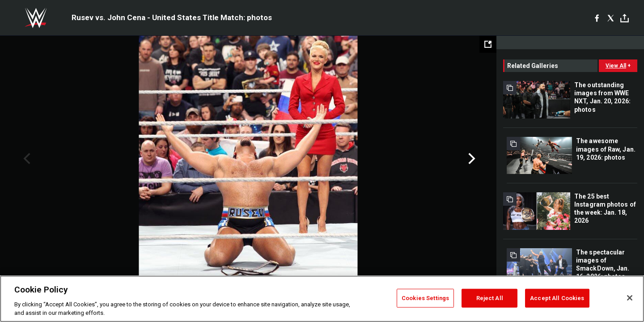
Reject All (490, 298)
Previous (26, 159)
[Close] (630, 298)
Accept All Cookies (557, 298)
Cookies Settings (425, 298)
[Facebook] (597, 18)
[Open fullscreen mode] (488, 44)
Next (471, 159)
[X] (611, 18)
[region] (322, 299)
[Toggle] (625, 18)
